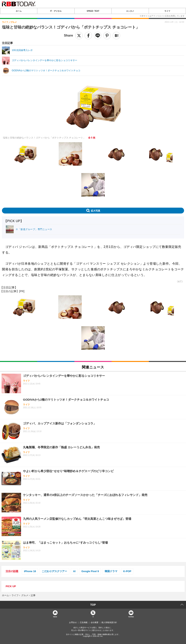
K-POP (127, 571)
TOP (93, 605)
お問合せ (73, 623)
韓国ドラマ (111, 571)
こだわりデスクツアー (54, 571)
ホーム (19, 11)
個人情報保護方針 (109, 623)
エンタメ (130, 11)
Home (55, 617)
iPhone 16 (30, 571)
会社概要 (95, 623)
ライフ (167, 11)
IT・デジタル (56, 11)
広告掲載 (84, 623)
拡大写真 (96, 211)
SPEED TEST (93, 11)
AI (74, 571)
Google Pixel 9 (90, 571)
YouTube (131, 617)
